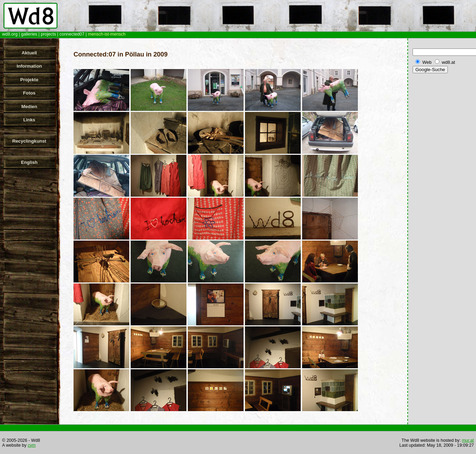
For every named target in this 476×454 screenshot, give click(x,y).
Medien (29, 107)
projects (48, 34)
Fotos (29, 93)
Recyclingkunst (29, 141)
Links (29, 120)
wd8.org (10, 34)
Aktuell (29, 53)
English (29, 162)
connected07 (72, 34)
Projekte (29, 80)
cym (32, 445)
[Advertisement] (443, 184)
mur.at (468, 440)
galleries (29, 34)
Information (29, 66)
